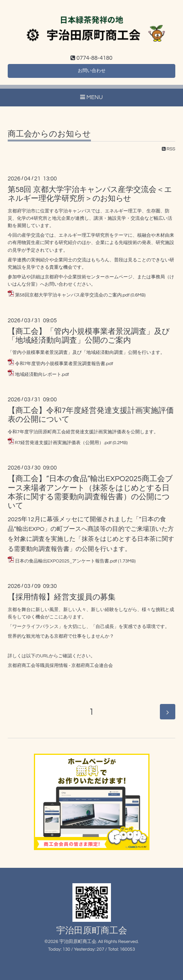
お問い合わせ (92, 71)
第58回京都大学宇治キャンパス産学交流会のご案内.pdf (72, 295)
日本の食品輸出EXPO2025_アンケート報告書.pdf (66, 561)
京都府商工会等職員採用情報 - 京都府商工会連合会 (60, 666)
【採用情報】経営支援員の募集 (62, 597)
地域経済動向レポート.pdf (42, 375)
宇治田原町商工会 (92, 931)
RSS (169, 149)
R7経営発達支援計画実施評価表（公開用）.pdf (63, 443)
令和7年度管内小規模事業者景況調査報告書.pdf (64, 364)
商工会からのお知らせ (49, 134)
